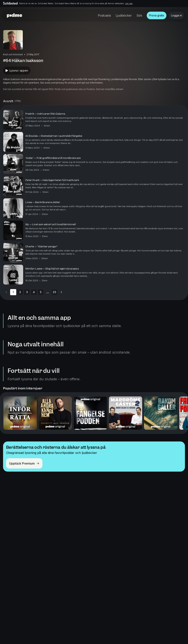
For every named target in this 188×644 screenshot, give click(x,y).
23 (54, 292)
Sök (139, 15)
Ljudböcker (124, 15)
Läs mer (129, 3)
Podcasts (104, 15)
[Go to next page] (61, 292)
